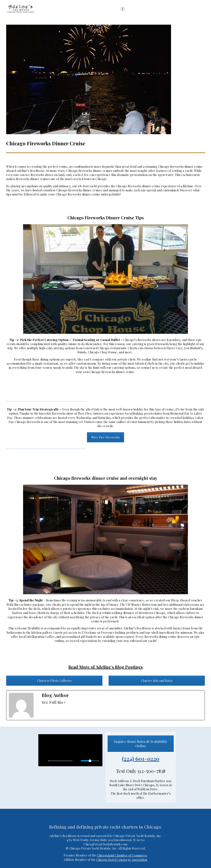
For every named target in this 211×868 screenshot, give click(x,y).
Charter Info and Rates (157, 681)
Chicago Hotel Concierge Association (122, 860)
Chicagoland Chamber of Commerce (122, 855)
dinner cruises (102, 171)
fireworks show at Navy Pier (72, 413)
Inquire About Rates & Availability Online (141, 744)
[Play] (44, 761)
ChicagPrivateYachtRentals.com (105, 844)
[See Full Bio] (65, 702)
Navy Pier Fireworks (106, 437)
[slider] (60, 761)
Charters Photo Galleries (54, 681)
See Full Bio (52, 702)
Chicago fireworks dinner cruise (112, 372)
